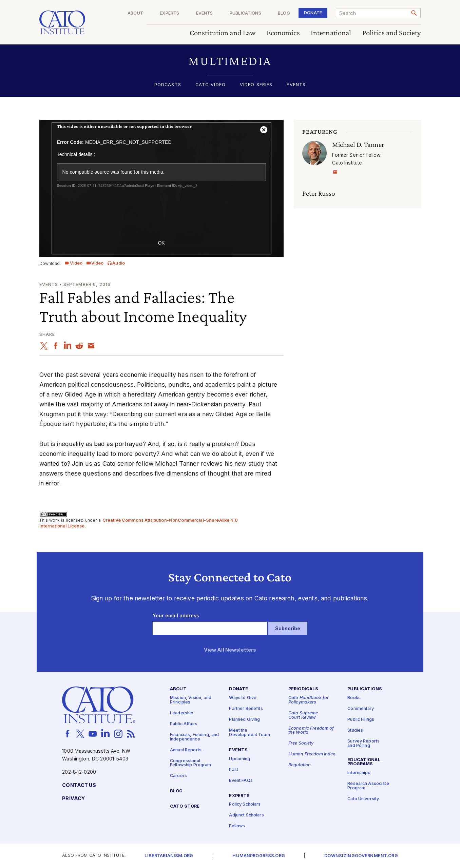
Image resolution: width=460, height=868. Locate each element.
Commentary (361, 709)
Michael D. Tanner (358, 144)
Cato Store (185, 806)
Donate (313, 13)
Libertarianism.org (169, 856)
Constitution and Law (223, 33)
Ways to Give (243, 698)
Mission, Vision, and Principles (191, 700)
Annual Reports (186, 750)
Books (354, 698)
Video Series (256, 85)
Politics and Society (392, 33)
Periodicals (303, 689)
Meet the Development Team (249, 733)
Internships (359, 773)
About (135, 13)
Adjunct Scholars (246, 815)
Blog (284, 13)
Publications (245, 13)
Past (234, 770)
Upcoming (239, 759)
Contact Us (79, 785)
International (331, 33)
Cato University (363, 799)
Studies (355, 730)
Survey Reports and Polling (363, 744)
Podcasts (168, 85)
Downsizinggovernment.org (361, 856)
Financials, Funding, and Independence (194, 737)
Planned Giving (244, 720)
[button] (230, 61)
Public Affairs (184, 724)
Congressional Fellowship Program (191, 763)
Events (205, 13)
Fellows (237, 826)
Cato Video (210, 85)
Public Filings (361, 720)
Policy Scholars (245, 804)
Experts (169, 13)
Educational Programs (364, 762)
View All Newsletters (230, 650)
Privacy (73, 799)
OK (161, 243)
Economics (283, 33)
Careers (178, 776)
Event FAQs (241, 781)
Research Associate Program (368, 786)
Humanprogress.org (258, 856)
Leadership (182, 713)
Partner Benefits (246, 709)
